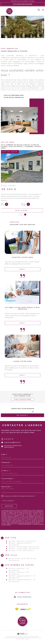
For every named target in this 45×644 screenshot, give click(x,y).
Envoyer (9, 506)
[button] (20, 215)
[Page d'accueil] (9, 11)
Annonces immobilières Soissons (23, 559)
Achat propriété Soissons (24, 549)
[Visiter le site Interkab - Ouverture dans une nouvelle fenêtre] (26, 609)
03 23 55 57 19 (9, 439)
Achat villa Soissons (21, 551)
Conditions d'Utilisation (39, 524)
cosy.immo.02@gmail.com (12, 443)
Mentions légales (25, 638)
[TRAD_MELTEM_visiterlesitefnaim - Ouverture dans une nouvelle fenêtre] (17, 609)
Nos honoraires (9, 638)
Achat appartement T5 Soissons (22, 581)
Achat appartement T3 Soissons (22, 577)
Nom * (4, 455)
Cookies (27, 639)
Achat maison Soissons (23, 541)
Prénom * (6, 463)
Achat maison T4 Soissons (19, 569)
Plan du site (17, 638)
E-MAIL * (6, 471)
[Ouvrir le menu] (43, 10)
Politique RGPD (20, 639)
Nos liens (38, 638)
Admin (32, 638)
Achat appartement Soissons (20, 544)
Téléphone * (8, 479)
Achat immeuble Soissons (24, 547)
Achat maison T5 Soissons (19, 573)
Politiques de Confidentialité (24, 524)
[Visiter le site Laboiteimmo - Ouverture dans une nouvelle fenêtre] (22, 634)
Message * (7, 487)
